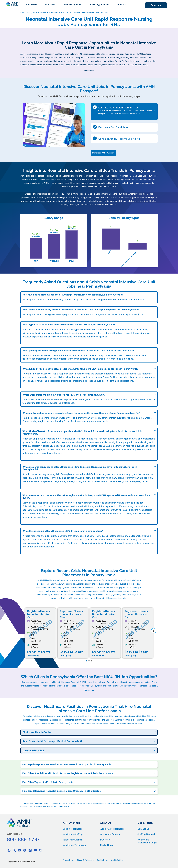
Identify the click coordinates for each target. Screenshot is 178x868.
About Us (121, 4)
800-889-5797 (23, 839)
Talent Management (72, 4)
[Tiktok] (30, 850)
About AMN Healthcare (112, 829)
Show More (89, 70)
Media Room (107, 845)
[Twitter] (14, 850)
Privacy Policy (69, 860)
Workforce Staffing (73, 834)
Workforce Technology (75, 845)
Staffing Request (146, 834)
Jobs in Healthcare (73, 829)
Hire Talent (50, 4)
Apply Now (156, 5)
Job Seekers (31, 4)
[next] (154, 631)
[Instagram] (41, 850)
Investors (105, 840)
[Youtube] (35, 850)
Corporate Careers (110, 834)
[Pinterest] (25, 850)
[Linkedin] (20, 850)
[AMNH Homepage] (13, 4)
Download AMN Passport (103, 153)
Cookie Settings (117, 860)
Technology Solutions (99, 4)
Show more (89, 690)
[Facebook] (9, 850)
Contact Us (143, 829)
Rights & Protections (86, 860)
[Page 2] (89, 661)
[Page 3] (91, 661)
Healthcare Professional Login (147, 841)
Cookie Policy (103, 860)
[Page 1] (87, 661)
